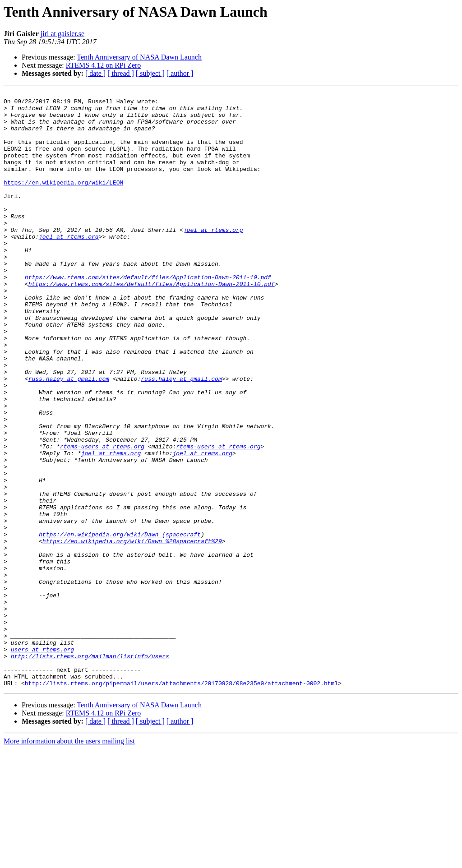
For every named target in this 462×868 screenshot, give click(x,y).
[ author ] (180, 73)
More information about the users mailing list (69, 860)
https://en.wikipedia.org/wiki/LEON (63, 201)
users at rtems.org (42, 762)
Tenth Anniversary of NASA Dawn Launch (139, 57)
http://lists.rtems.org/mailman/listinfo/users (90, 770)
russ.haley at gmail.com (69, 437)
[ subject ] (150, 73)
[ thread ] (121, 73)
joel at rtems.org (213, 258)
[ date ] (95, 73)
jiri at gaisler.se (62, 34)
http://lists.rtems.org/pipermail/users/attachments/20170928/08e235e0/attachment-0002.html (181, 802)
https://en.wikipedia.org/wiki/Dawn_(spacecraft (120, 623)
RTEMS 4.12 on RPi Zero (104, 65)
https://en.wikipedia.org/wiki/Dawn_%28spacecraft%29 (132, 632)
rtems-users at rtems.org (102, 518)
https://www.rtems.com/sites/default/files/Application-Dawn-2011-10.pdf (148, 315)
